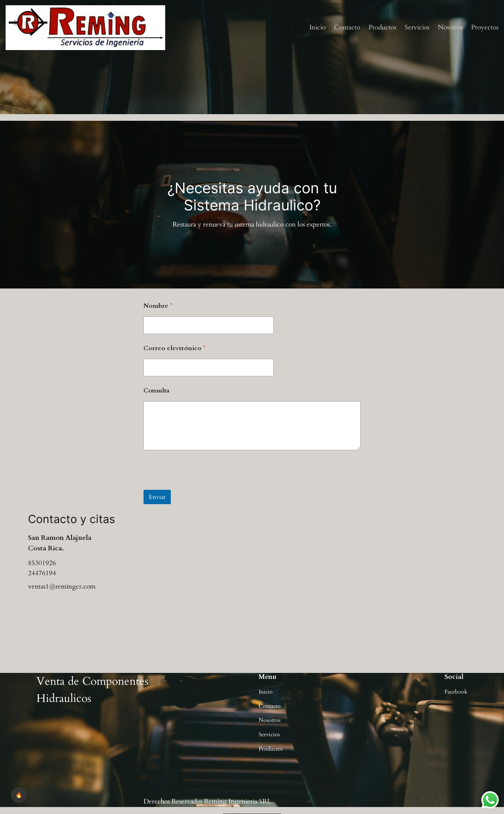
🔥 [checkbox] (19, 795)
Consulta (156, 391)
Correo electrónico (174, 348)
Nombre (158, 306)
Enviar (157, 497)
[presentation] (197, 485)
